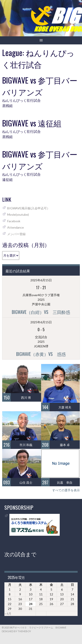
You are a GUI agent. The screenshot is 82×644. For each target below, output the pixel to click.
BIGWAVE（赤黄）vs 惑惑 (41, 354)
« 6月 (8, 613)
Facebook (14, 221)
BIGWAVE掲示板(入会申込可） (29, 208)
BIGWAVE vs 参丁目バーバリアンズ (40, 86)
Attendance (16, 227)
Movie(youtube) (18, 214)
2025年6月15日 (41, 280)
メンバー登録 (16, 234)
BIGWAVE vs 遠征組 (32, 123)
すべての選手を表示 (66, 490)
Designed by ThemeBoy (16, 631)
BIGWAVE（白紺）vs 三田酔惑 (41, 312)
